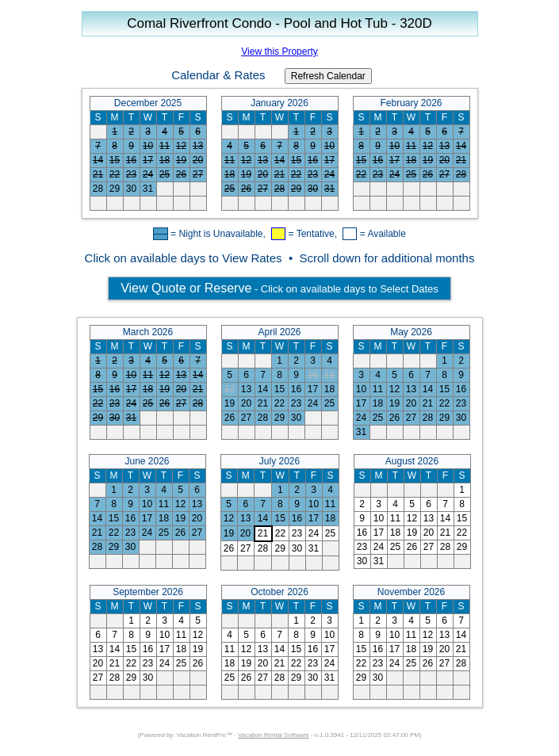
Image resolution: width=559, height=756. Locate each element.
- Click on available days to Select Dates (279, 288)
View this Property (279, 52)
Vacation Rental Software (274, 735)
